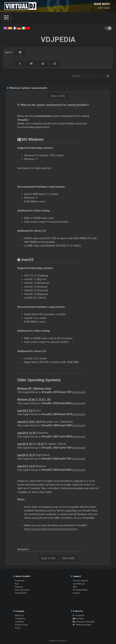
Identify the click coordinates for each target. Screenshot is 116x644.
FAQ (75, 587)
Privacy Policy (21, 625)
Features (19, 587)
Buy (17, 584)
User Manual (79, 584)
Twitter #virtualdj (82, 625)
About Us (19, 615)
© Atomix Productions (58, 641)
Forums (76, 593)
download (79, 392)
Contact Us (20, 619)
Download (20, 581)
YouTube (78, 619)
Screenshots (21, 593)
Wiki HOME (68, 558)
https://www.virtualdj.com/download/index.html (51, 529)
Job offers (20, 622)
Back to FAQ (58, 96)
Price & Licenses (22, 590)
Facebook (78, 615)
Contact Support (80, 581)
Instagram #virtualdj (83, 622)
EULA (18, 628)
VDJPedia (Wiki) (80, 590)
